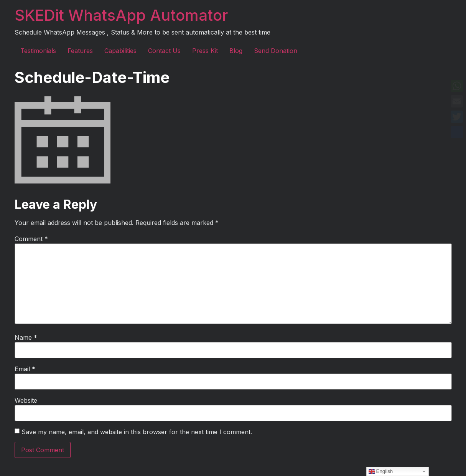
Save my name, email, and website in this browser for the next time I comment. (137, 432)
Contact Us (164, 51)
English (381, 471)
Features (80, 51)
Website (26, 400)
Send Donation (276, 51)
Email (25, 369)
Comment (31, 239)
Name (26, 337)
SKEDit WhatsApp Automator (121, 15)
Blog (236, 51)
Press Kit (205, 51)
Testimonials (38, 51)
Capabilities (120, 51)
